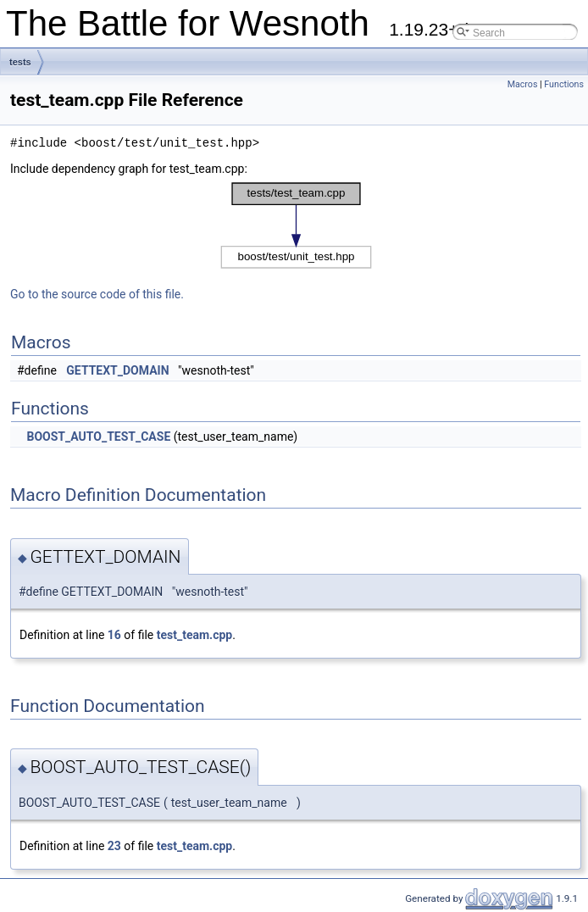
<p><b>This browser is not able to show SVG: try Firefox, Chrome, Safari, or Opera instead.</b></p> (296, 225)
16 (114, 635)
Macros (523, 84)
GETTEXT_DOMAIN (117, 370)
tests (20, 62)
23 (114, 846)
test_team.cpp (194, 635)
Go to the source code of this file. (97, 294)
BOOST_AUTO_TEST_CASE (98, 437)
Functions (564, 84)
